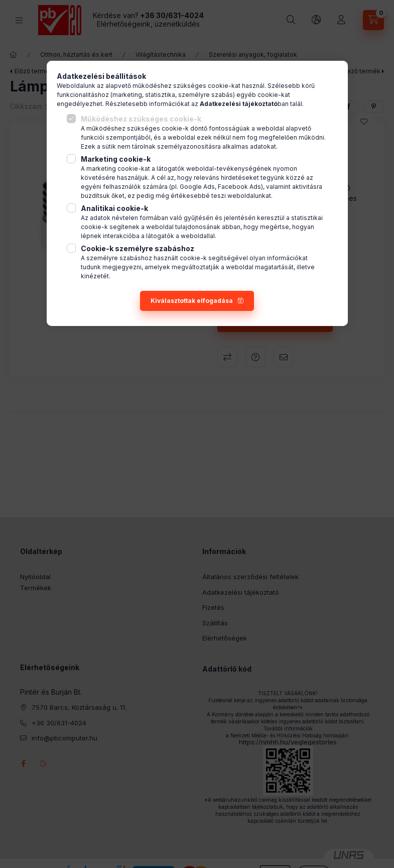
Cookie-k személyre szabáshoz (138, 248)
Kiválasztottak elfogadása (192, 301)
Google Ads (197, 187)
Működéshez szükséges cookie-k (141, 119)
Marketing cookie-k (116, 159)
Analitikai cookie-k (114, 208)
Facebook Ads (239, 187)
